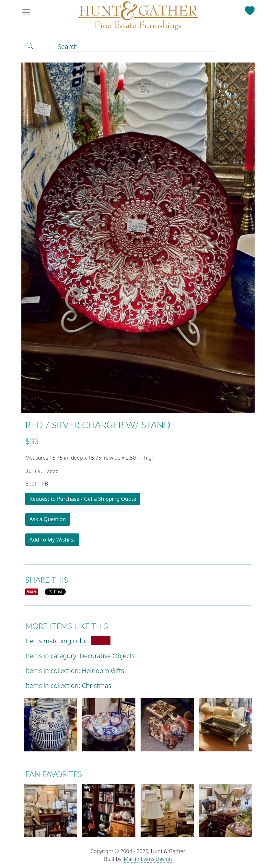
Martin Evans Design (148, 859)
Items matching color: (68, 641)
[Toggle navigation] (28, 12)
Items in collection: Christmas (68, 685)
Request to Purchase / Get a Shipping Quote (83, 499)
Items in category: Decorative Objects (80, 656)
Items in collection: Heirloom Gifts (75, 671)
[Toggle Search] (30, 46)
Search (68, 46)
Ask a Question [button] (48, 519)
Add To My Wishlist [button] (52, 540)
